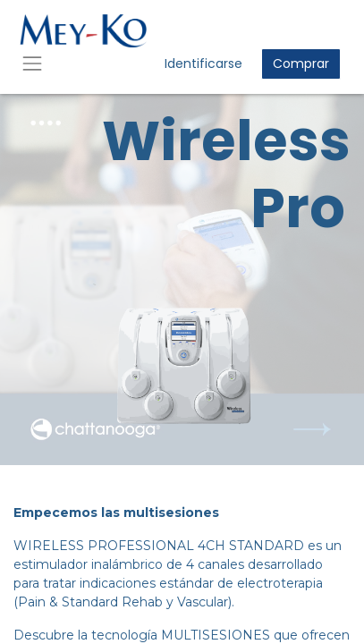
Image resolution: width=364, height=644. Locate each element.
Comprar (301, 64)
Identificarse (203, 64)
